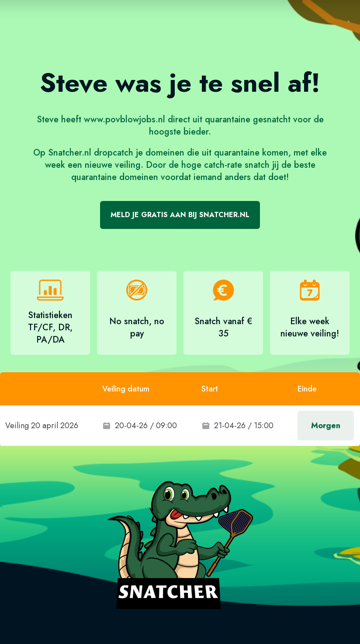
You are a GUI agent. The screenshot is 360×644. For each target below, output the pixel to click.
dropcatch (114, 153)
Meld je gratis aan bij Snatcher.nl (180, 215)
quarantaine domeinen (115, 177)
